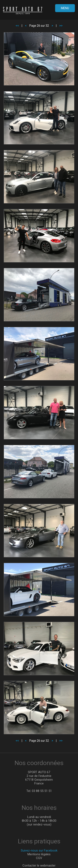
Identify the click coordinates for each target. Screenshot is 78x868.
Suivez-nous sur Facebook (39, 850)
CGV (39, 858)
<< (17, 26)
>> (61, 26)
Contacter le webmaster (39, 865)
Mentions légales (39, 854)
